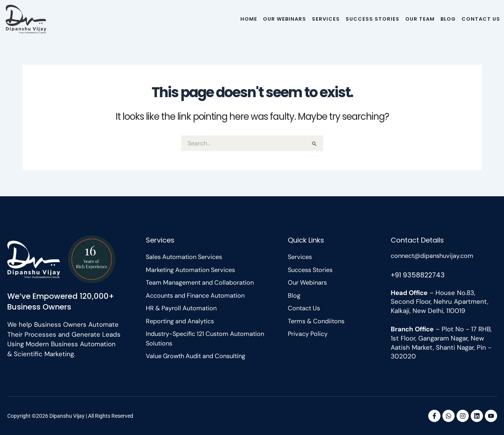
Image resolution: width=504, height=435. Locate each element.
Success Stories (373, 19)
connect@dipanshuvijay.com (435, 256)
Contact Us (481, 19)
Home (249, 19)
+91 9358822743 (419, 275)
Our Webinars (285, 19)
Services (326, 19)
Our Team (420, 19)
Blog (448, 19)
